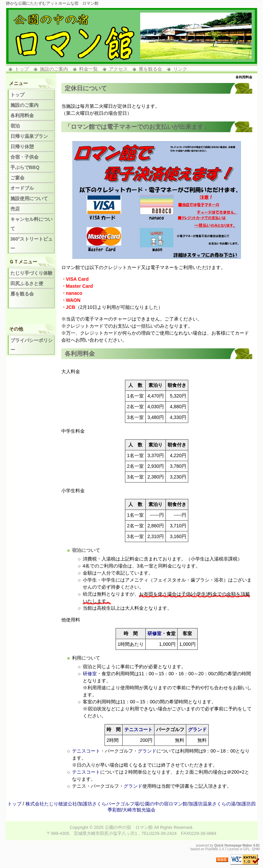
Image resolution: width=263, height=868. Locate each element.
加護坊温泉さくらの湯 (212, 804)
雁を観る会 (150, 69)
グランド (197, 729)
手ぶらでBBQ (25, 167)
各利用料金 (22, 115)
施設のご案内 (54, 69)
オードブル (22, 188)
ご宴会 (17, 178)
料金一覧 (88, 69)
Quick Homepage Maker (233, 845)
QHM (256, 849)
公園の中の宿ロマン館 (164, 804)
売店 (15, 209)
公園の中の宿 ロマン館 (129, 827)
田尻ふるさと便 (27, 283)
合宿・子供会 (24, 157)
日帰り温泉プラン (29, 136)
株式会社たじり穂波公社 (51, 804)
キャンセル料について (31, 224)
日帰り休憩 (22, 147)
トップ (22, 69)
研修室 (154, 633)
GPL (247, 849)
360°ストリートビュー (32, 244)
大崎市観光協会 (139, 810)
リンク (180, 69)
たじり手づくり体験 (31, 273)
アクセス (118, 69)
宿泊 (15, 126)
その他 (16, 329)
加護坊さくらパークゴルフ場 (109, 804)
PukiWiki (212, 849)
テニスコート (138, 729)
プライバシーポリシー (31, 345)
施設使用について (29, 198)
